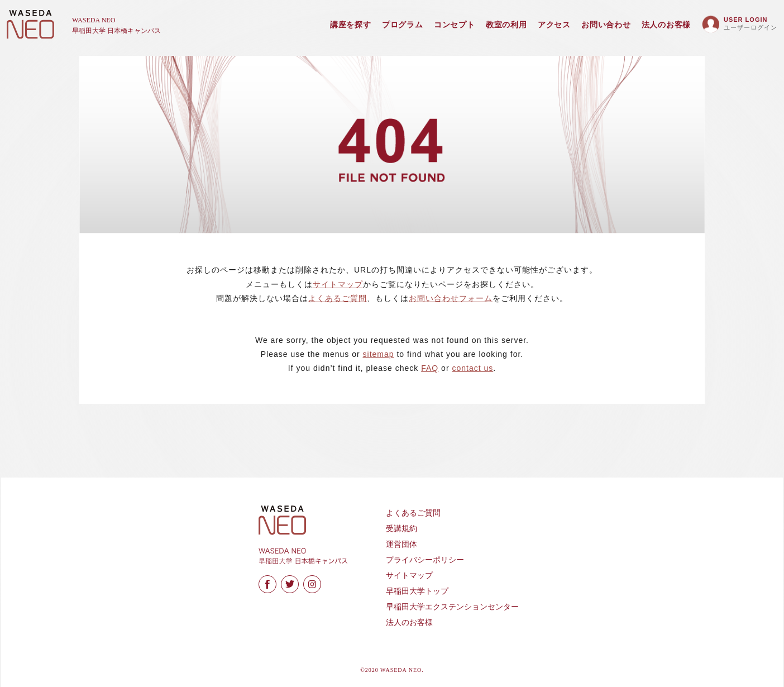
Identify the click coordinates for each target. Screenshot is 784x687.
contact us (472, 368)
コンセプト (455, 25)
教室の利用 (506, 25)
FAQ (430, 368)
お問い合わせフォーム (451, 298)
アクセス (554, 25)
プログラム (403, 25)
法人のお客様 (666, 25)
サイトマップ (338, 284)
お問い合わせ (606, 25)
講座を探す (351, 25)
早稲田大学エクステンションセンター (452, 607)
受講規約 (401, 529)
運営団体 (401, 544)
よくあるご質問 (338, 298)
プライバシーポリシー (425, 560)
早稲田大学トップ (417, 591)
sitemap (379, 354)
